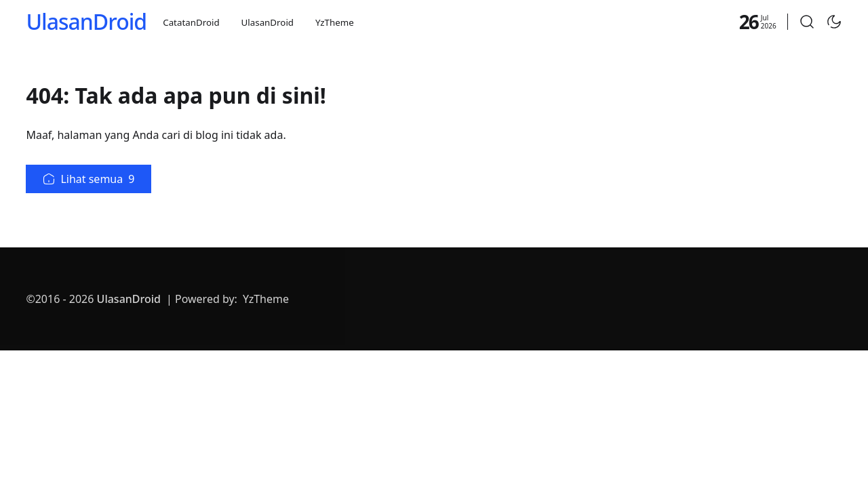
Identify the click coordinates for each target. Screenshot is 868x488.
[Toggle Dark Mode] (834, 22)
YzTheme (335, 22)
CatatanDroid (191, 22)
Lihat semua (88, 179)
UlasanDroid (86, 21)
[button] (807, 22)
